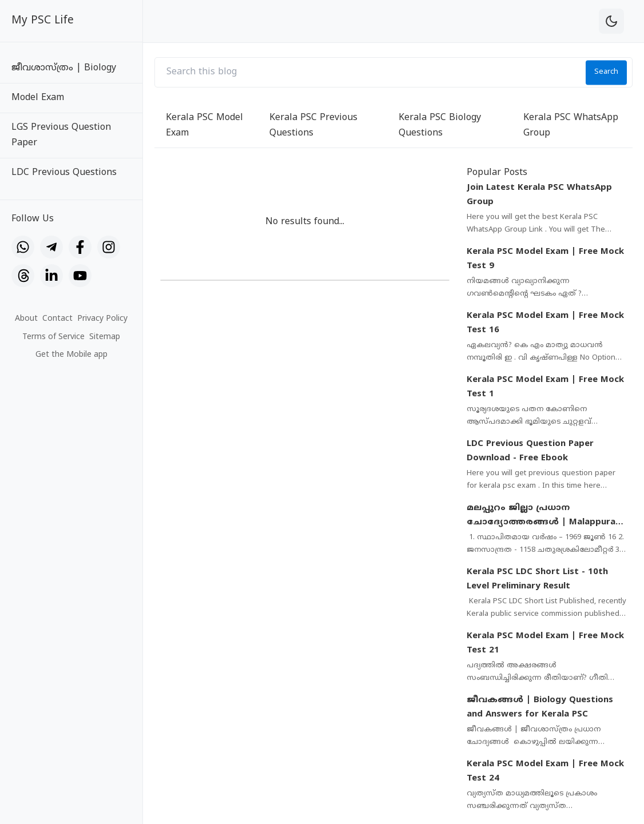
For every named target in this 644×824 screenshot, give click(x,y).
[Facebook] (80, 247)
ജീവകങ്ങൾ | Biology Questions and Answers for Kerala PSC (540, 708)
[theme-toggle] (611, 21)
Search (606, 72)
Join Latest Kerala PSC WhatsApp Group (539, 195)
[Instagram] (109, 247)
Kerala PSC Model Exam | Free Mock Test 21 (545, 644)
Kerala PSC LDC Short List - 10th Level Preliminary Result (537, 580)
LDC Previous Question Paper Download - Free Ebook (530, 451)
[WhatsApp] (23, 247)
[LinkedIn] (51, 276)
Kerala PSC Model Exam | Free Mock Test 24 (545, 772)
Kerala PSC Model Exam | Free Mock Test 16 (545, 323)
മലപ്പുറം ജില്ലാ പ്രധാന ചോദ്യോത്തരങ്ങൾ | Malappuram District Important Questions (545, 516)
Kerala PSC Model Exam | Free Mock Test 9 (545, 259)
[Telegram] (51, 247)
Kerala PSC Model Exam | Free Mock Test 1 (545, 387)
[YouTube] (80, 276)
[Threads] (23, 276)
